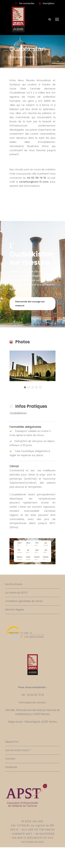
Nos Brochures (14, 584)
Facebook (11, 767)
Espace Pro (12, 742)
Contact (10, 759)
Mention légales (15, 610)
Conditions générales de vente (24, 601)
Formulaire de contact (32, 702)
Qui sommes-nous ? (18, 750)
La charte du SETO (16, 593)
